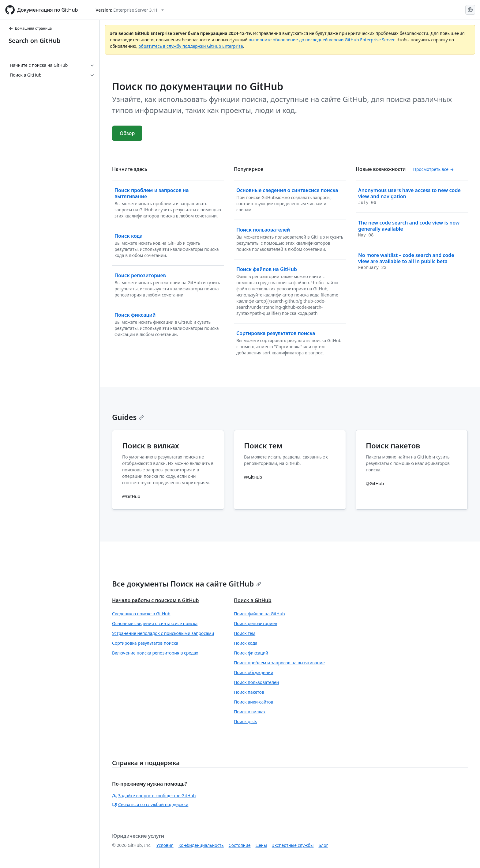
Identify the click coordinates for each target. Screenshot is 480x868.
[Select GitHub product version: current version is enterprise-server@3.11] (130, 10)
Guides (128, 417)
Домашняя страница (30, 28)
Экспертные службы (293, 845)
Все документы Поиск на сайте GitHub (187, 584)
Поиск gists (246, 721)
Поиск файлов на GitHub (259, 614)
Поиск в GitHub (253, 600)
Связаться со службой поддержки (150, 804)
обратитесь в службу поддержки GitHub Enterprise (191, 46)
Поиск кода (246, 643)
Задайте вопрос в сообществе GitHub (154, 796)
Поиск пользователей (256, 682)
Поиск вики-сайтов (253, 702)
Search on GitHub (35, 41)
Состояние (240, 845)
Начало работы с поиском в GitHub (155, 600)
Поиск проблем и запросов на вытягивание (279, 663)
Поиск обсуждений (254, 672)
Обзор (127, 133)
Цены (261, 845)
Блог (323, 845)
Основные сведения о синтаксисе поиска (155, 623)
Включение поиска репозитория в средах (155, 653)
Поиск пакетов (249, 692)
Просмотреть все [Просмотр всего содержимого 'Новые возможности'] (433, 169)
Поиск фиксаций (251, 653)
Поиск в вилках (250, 712)
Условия (165, 845)
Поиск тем (245, 633)
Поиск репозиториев (255, 623)
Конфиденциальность (201, 845)
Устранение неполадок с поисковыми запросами (163, 633)
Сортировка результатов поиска (145, 643)
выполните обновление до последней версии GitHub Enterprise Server (321, 40)
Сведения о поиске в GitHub (141, 614)
